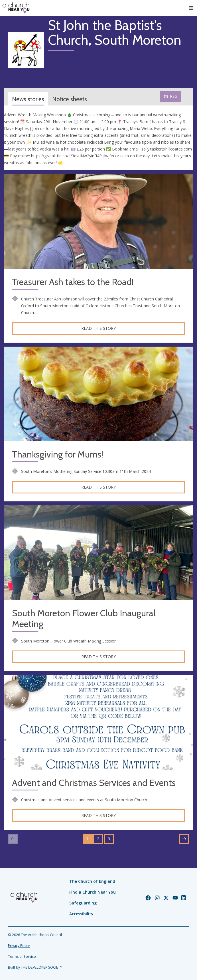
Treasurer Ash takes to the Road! (73, 282)
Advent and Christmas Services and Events (94, 783)
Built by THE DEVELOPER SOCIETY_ (36, 967)
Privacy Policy (19, 946)
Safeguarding (83, 903)
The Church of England (92, 881)
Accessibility (81, 914)
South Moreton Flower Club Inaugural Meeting (84, 619)
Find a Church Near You (93, 892)
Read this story (99, 328)
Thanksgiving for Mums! (58, 455)
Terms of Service (22, 956)
